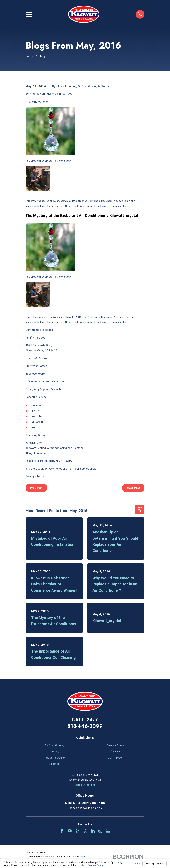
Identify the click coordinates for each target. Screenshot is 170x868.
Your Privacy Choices (71, 857)
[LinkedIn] (93, 831)
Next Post (133, 488)
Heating (54, 751)
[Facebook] (62, 831)
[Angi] (85, 831)
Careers (115, 751)
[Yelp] (77, 831)
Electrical (55, 764)
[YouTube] (70, 831)
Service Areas (115, 745)
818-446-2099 (85, 726)
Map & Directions (85, 785)
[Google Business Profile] (108, 831)
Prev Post (36, 488)
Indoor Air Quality (55, 758)
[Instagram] (100, 831)
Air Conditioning (55, 745)
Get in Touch (116, 758)
